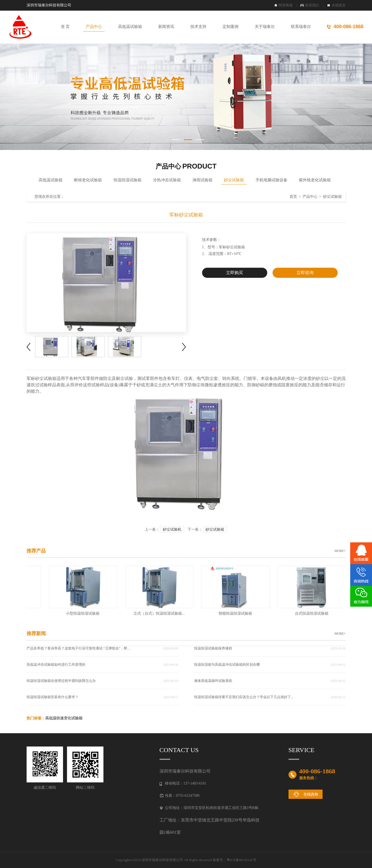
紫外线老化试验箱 (315, 180)
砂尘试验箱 (234, 180)
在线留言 (339, 5)
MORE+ (340, 551)
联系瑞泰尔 (301, 27)
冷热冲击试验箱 (167, 180)
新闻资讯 (166, 27)
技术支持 (198, 27)
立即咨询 (305, 273)
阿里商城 (286, 5)
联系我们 (312, 5)
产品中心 (94, 27)
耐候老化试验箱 (88, 180)
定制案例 (231, 27)
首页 (293, 197)
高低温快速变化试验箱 (64, 718)
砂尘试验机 (172, 529)
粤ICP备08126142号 (241, 860)
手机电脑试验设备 (271, 180)
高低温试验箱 (130, 27)
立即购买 (235, 273)
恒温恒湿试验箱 (128, 180)
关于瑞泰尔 (265, 27)
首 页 (65, 27)
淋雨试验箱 (202, 180)
